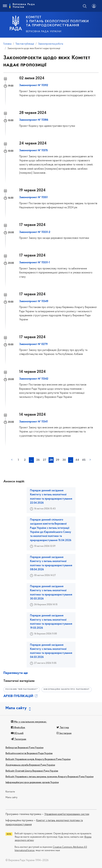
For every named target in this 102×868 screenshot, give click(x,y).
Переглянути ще (16, 673)
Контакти (10, 792)
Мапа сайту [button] (16, 708)
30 (64, 460)
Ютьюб (17, 733)
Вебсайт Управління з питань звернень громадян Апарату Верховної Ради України (49, 777)
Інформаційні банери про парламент (67, 689)
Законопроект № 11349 (34, 301)
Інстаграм (64, 733)
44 (77, 460)
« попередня (12, 460)
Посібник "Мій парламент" (22, 689)
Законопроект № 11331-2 (35, 232)
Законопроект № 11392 (34, 85)
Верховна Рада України (44, 32)
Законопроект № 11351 (33, 197)
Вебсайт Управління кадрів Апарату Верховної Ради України (38, 759)
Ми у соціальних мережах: (29, 722)
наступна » (90, 460)
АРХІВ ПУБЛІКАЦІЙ (21, 696)
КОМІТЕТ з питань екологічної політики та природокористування (57, 21)
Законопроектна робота (51, 44)
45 (84, 460)
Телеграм (19, 739)
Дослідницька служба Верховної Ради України (30, 765)
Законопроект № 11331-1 (34, 263)
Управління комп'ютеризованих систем (67, 814)
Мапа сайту (12, 798)
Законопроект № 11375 (33, 151)
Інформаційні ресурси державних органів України (32, 783)
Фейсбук (18, 728)
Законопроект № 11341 (33, 422)
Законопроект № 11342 (34, 379)
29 (57, 460)
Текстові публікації (25, 44)
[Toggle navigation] (5, 6)
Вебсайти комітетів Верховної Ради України (29, 753)
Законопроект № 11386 (34, 120)
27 (45, 460)
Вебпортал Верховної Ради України (24, 748)
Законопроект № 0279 (33, 344)
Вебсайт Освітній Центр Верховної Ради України (32, 771)
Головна (7, 44)
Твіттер (63, 728)
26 (38, 460)
